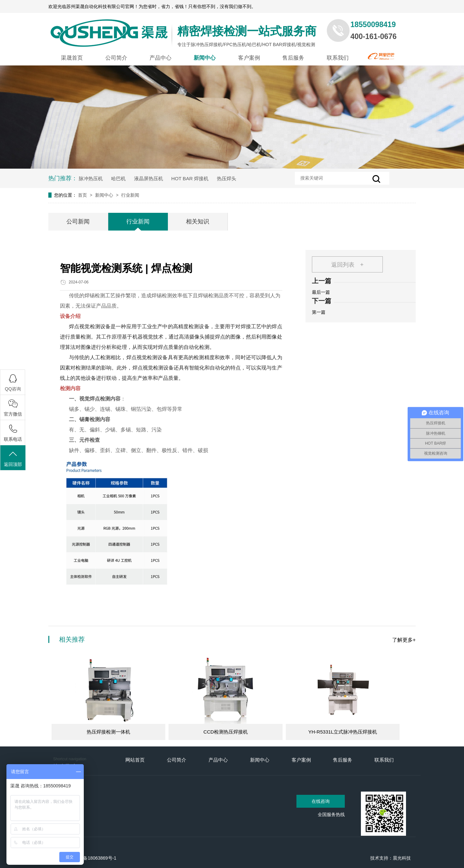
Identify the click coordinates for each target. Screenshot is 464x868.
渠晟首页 (72, 58)
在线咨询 (321, 801)
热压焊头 (227, 178)
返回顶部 (13, 458)
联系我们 (338, 58)
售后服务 (293, 58)
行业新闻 (130, 195)
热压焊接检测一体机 (108, 732)
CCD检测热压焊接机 (226, 732)
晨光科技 (402, 858)
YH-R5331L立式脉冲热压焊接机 (343, 732)
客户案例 (249, 58)
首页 (83, 195)
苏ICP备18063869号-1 (94, 858)
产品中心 (160, 58)
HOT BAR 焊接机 (190, 178)
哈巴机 (118, 178)
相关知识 (198, 222)
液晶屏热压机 (149, 178)
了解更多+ (404, 640)
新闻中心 (205, 58)
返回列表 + (348, 265)
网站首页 (135, 760)
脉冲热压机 (91, 178)
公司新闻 (78, 222)
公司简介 (116, 58)
